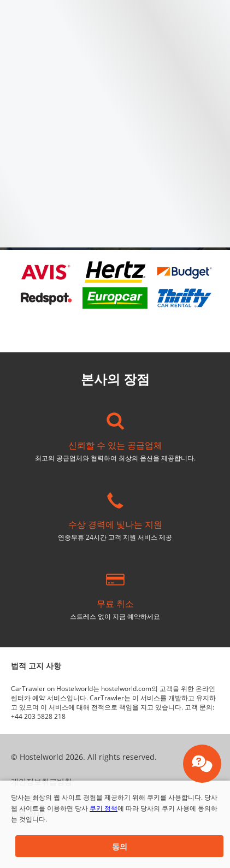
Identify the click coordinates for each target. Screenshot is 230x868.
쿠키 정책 (104, 808)
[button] (119, 846)
